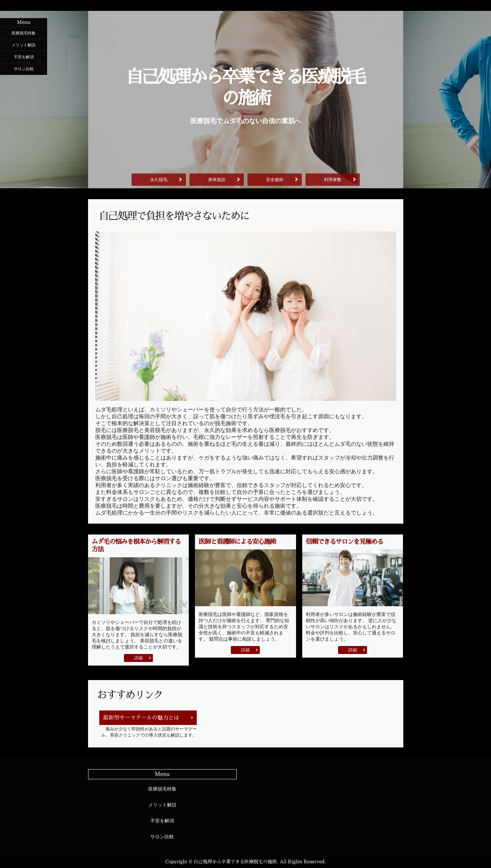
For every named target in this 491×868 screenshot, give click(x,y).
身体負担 (217, 180)
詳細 (138, 658)
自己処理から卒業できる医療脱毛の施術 (246, 88)
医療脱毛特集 (24, 33)
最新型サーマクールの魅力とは (141, 718)
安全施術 (275, 180)
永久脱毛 (159, 180)
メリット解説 (24, 45)
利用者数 (333, 180)
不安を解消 (24, 57)
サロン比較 (24, 69)
